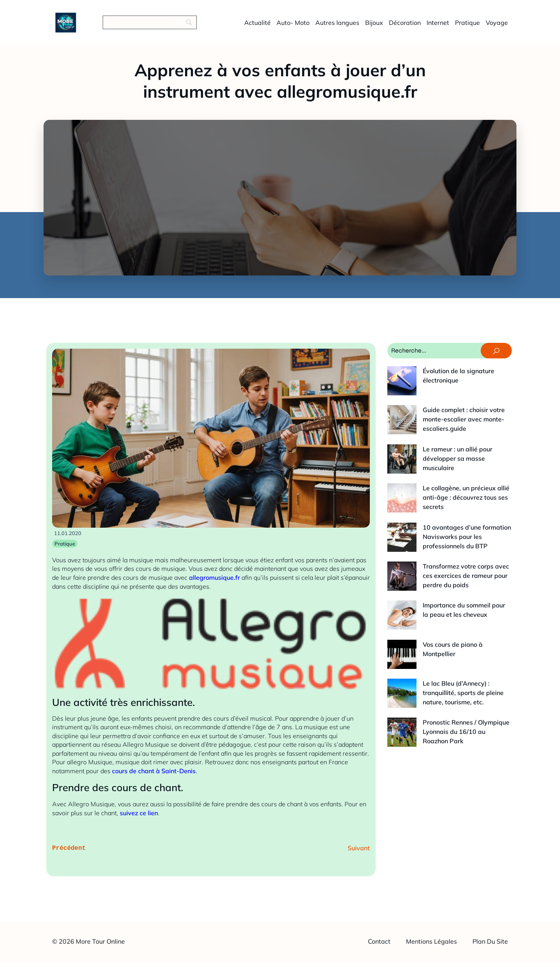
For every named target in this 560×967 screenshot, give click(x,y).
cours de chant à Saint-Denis (154, 777)
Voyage (497, 25)
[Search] (150, 25)
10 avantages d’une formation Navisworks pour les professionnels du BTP (443, 483)
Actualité (257, 25)
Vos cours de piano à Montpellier (441, 562)
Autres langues (337, 25)
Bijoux (374, 25)
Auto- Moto (293, 25)
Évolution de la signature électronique (448, 377)
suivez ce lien (139, 819)
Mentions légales (431, 947)
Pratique (467, 25)
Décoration (405, 25)
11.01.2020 (68, 539)
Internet (438, 25)
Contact (379, 947)
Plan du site (490, 947)
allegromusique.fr (214, 583)
